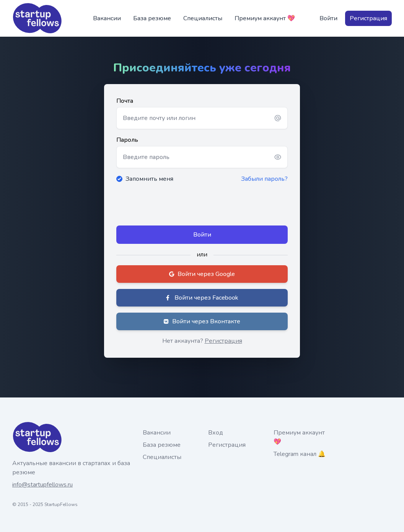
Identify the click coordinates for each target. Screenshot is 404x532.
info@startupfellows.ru (42, 485)
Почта (125, 101)
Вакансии (107, 18)
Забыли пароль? (264, 179)
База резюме (152, 18)
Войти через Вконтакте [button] (202, 321)
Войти (328, 18)
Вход (216, 433)
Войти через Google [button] (202, 274)
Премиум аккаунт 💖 (265, 18)
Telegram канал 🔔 (300, 454)
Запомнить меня (149, 179)
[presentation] (174, 204)
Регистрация (368, 18)
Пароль (127, 140)
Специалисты (203, 18)
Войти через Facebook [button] (202, 298)
